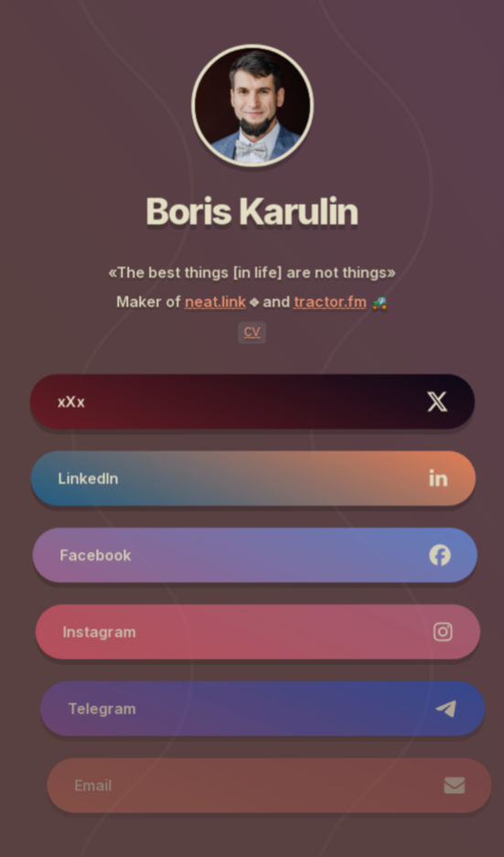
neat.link (215, 303)
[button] (252, 402)
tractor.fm (329, 303)
